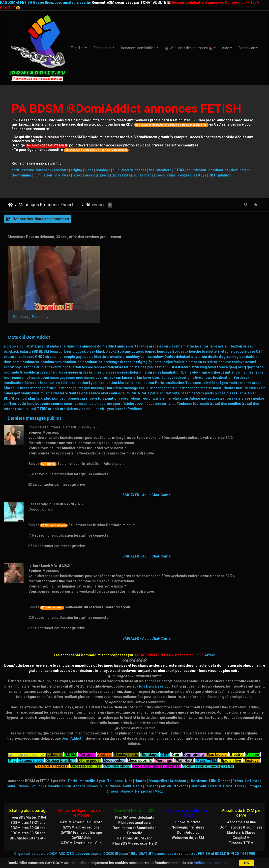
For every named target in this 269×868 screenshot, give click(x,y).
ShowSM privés (188, 813)
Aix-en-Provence (175, 777)
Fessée (253, 745)
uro (57, 175)
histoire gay (151, 363)
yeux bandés (117, 400)
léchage (167, 369)
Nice (129, 772)
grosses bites (90, 363)
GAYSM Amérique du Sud (81, 834)
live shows (204, 369)
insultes (247, 363)
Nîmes (93, 777)
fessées (100, 358)
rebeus (135, 389)
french (223, 358)
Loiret (207, 374)
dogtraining (21, 175)
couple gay (73, 348)
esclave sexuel (244, 353)
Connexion (247, 48)
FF (169, 358)
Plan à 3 (242, 384)
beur (68, 343)
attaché (193, 337)
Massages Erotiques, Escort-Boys (49, 205)
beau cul (57, 343)
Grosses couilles (86, 757)
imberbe (218, 363)
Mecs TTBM (207, 751)
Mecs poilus (114, 751)
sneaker (258, 389)
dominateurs (51, 353)
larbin (137, 369)
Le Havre (252, 772)
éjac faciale (175, 353)
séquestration (219, 389)
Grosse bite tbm (60, 751)
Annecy (127, 782)
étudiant (43, 358)
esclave (28, 170)
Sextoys (252, 751)
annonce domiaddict (99, 337)
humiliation (43, 175)
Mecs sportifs (140, 751)
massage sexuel (136, 379)
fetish (162, 358)
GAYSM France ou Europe (81, 824)
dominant (12, 353)
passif (186, 384)
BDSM (44, 343)
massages (191, 379)
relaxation (180, 389)
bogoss (138, 343)
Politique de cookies (211, 863)
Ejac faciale (216, 745)
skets (236, 389)
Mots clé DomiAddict (29, 328)
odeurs (124, 384)
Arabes (104, 745)
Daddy (170, 348)
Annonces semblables (138, 48)
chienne (28, 348)
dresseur (128, 353)
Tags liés (77, 48)
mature (242, 379)
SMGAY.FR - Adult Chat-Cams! (147, 486)
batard (25, 343)
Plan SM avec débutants (134, 808)
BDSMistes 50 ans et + (28, 829)
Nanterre (61, 384)
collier (58, 348)
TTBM (179, 170)
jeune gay (58, 369)
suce (150, 395)
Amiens (113, 782)
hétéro (135, 363)
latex (77, 175)
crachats (61, 170)
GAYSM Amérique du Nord (81, 813)
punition (225, 175)
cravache (114, 348)
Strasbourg (179, 772)
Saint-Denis (133, 777)
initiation (232, 363)
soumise (71, 395)
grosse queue (67, 363)
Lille (191, 369)
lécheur (180, 369)
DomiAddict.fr (73, 729)
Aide (225, 48)
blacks (111, 343)
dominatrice (218, 170)
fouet (212, 358)
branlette (209, 343)
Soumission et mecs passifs (208, 757)
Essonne (28, 358)
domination (72, 353)
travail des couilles (225, 395)
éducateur (157, 353)
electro (127, 170)
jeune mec (75, 369)
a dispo (10, 337)
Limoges (254, 777)
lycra (66, 175)
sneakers (164, 170)
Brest (228, 777)
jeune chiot (21, 369)
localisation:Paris (149, 374)
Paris (145, 384)
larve (147, 369)
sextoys (200, 175)
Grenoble (27, 363)
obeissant (109, 384)
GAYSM (209, 646)
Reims (238, 772)
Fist (13, 751)
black (100, 343)
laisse (127, 369)
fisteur (183, 358)
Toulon (37, 777)
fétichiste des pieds (140, 358)
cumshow (156, 348)
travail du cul (26, 400)
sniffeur (10, 395)
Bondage (149, 745)
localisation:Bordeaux (231, 369)
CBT (212, 175)
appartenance (137, 337)
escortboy (12, 358)
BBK (35, 343)
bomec (150, 343)
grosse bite (121, 175)
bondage (103, 170)
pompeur (60, 389)
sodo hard (26, 395)
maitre (234, 374)
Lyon (224, 374)
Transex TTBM (241, 834)
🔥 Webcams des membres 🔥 (189, 48)
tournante (201, 395)
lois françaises (151, 677)
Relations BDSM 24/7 (134, 829)
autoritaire (208, 337)
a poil (21, 337)
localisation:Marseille (116, 374)
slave (246, 389)
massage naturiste (106, 379)
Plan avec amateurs (134, 814)
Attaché (55, 745)
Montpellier (30, 384)
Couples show (117, 757)
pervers (198, 384)
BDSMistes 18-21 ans (28, 814)
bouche (195, 343)
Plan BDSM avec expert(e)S (135, 834)
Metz (159, 782)
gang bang (237, 358)
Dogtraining (193, 745)
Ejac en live (231, 751)
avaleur (224, 337)
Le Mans (151, 777)
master (206, 379)
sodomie (43, 395)
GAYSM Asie (81, 829)
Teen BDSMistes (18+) (28, 808)
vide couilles (89, 400)
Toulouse (184, 395)
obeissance (91, 384)
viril (103, 400)
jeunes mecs (143, 175)
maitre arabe (251, 374)
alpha (54, 337)
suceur (161, 395)
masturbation (224, 379)
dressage (111, 353)
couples (185, 175)
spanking (90, 175)
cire (48, 348)
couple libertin (94, 348)
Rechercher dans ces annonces (38, 219)
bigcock (79, 343)
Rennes (224, 772)
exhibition (59, 358)
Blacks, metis (126, 745)
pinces (220, 384)
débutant (183, 348)
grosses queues (116, 363)
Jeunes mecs (31, 751)
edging (76, 170)
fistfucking (198, 358)
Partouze (172, 384)
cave (251, 343)
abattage (34, 337)
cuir (116, 170)
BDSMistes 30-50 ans (28, 824)
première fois (93, 389)
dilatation (199, 348)
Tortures (87, 745)
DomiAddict (10, 205)
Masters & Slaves (241, 824)
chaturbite (12, 348)
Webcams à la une (241, 813)
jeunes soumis (96, 369)
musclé (46, 384)
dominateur (240, 170)
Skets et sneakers (52, 757)
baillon (236, 337)
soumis (57, 395)
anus (121, 337)
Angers (79, 777)
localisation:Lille (54, 374)
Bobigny (124, 343)
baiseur (249, 337)
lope (216, 374)
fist (151, 170)
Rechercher (103, 48)
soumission (196, 170)
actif (15, 170)
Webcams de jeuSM (188, 829)
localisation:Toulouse (183, 374)
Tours (239, 777)
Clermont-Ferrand (206, 777)
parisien (157, 384)
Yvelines (135, 400)
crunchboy (131, 348)
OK (247, 863)
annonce (74, 337)
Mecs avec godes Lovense (156, 757)
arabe (154, 337)
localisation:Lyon (83, 374)
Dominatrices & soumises (241, 818)
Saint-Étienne (18, 777)
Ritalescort (96, 205)
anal (63, 337)
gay (250, 358)
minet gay (12, 384)
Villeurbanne (110, 777)
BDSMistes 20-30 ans (28, 819)
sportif (140, 395)
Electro (236, 745)
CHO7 (40, 348)
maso (25, 379)
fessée (141, 170)
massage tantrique (166, 379)
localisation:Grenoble (22, 374)
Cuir (176, 745)
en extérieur (208, 353)
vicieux (72, 400)
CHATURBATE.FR (159, 854)
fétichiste (115, 358)
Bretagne (225, 343)
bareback (44, 170)
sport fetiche (123, 395)
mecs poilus (166, 175)
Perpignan (144, 782)
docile (213, 348)
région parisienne (156, 389)
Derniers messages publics (35, 409)
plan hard (36, 389)
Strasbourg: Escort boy (31, 308)
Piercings (164, 751)
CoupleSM (241, 829)
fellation (74, 358)
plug (48, 389)
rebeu (124, 389)
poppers (75, 389)
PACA (135, 384)
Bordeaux (180, 343)
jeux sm (115, 369)
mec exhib (257, 379)
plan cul (21, 389)
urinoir (54, 400)
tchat (172, 395)
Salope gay (198, 389)
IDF (184, 363)
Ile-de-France (199, 363)
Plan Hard (184, 751)
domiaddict (249, 348)
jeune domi (40, 369)
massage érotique (45, 379)
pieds (105, 175)
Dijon (67, 777)
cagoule (240, 343)
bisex (91, 343)
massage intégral (76, 379)
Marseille (12, 379)
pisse (89, 170)
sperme (106, 395)
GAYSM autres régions (81, 818)
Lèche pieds (89, 751)
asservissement (172, 337)
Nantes (75, 384)
